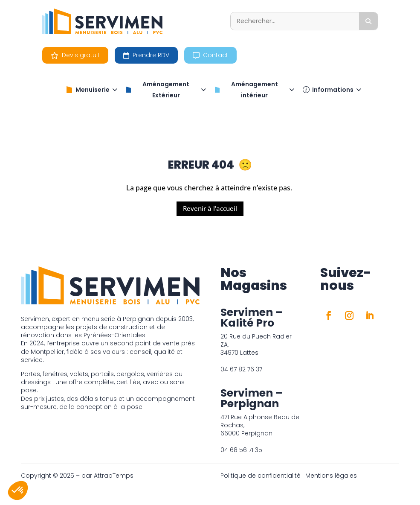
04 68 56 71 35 (241, 450)
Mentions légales (331, 476)
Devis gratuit (75, 55)
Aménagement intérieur (254, 90)
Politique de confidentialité (261, 476)
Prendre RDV (146, 55)
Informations (332, 90)
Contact (210, 55)
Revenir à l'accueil (210, 208)
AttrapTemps (114, 476)
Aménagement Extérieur (166, 90)
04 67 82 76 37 (241, 369)
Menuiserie (92, 90)
